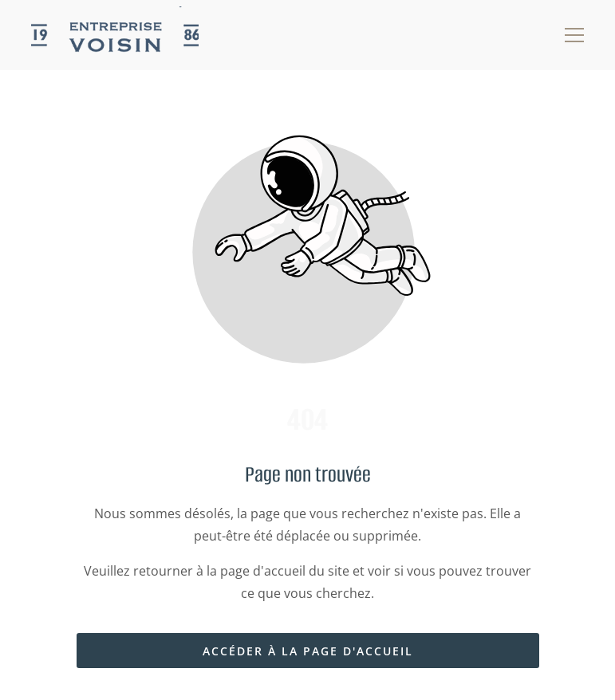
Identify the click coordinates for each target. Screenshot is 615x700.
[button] (574, 35)
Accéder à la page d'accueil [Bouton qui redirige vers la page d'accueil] (308, 651)
